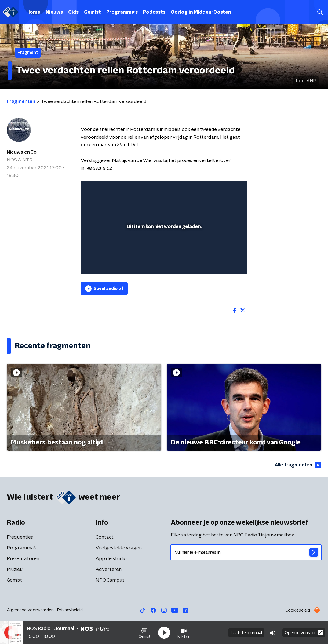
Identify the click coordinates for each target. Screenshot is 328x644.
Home (33, 12)
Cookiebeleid (298, 610)
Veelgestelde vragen (119, 548)
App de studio (111, 559)
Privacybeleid (70, 610)
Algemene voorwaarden (30, 610)
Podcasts (154, 12)
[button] (144, 633)
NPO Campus (110, 580)
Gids (73, 12)
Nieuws (54, 12)
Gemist (92, 12)
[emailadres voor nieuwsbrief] (246, 552)
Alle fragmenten (298, 465)
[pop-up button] (223, 262)
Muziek (15, 569)
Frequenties (20, 537)
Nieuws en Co (22, 152)
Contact (105, 537)
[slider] (163, 248)
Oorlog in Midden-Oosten (201, 12)
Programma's (122, 12)
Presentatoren (23, 559)
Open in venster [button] (304, 633)
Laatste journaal (246, 633)
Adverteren (109, 569)
